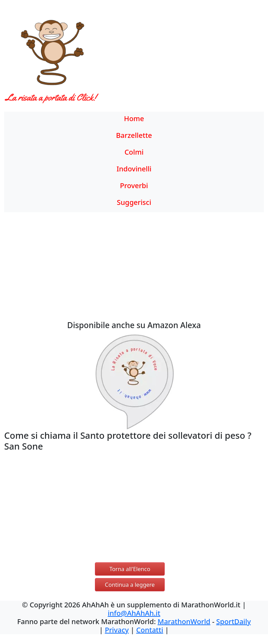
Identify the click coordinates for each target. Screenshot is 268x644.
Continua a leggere (130, 585)
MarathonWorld (184, 621)
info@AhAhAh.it (134, 613)
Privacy (117, 630)
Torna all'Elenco (130, 569)
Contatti (150, 630)
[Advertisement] (167, 61)
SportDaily (234, 621)
